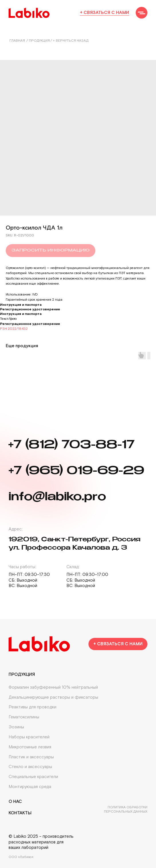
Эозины (16, 727)
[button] (142, 13)
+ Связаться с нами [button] (104, 13)
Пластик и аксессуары (31, 757)
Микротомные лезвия (30, 747)
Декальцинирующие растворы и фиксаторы (53, 697)
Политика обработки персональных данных (126, 809)
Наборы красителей (29, 737)
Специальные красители (33, 777)
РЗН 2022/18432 (14, 329)
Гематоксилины (24, 717)
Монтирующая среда (30, 787)
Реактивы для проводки (32, 707)
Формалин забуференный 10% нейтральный (53, 687)
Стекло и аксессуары (30, 767)
